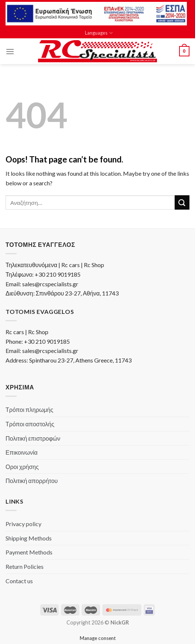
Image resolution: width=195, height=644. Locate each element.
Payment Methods (29, 552)
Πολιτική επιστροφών (33, 438)
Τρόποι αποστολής (30, 424)
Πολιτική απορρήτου (32, 481)
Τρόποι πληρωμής (29, 409)
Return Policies (25, 566)
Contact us (19, 581)
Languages (99, 33)
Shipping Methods (29, 538)
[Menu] (10, 51)
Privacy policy (23, 524)
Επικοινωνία (22, 452)
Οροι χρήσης (22, 467)
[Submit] (182, 202)
